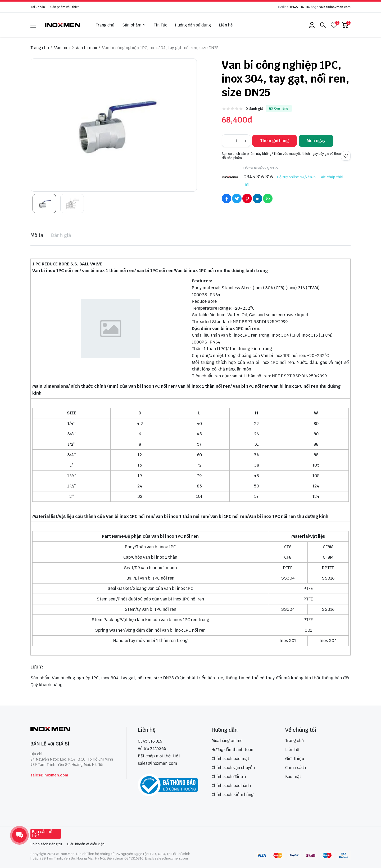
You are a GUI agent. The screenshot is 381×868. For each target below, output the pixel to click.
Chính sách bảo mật (230, 759)
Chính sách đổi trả (229, 777)
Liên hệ (226, 25)
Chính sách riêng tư (46, 844)
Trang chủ (105, 25)
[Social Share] (226, 198)
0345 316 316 (300, 7)
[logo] (63, 25)
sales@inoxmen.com (335, 7)
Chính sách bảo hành (231, 786)
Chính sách (296, 768)
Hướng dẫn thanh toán (232, 750)
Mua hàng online (227, 741)
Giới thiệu (295, 759)
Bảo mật (293, 777)
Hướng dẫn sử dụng (193, 25)
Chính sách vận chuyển (233, 768)
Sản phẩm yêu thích (65, 7)
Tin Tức (160, 25)
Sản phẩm (134, 25)
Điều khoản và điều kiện (86, 844)
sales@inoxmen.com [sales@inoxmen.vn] (157, 763)
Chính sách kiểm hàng (233, 795)
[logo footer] (73, 729)
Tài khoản (38, 7)
